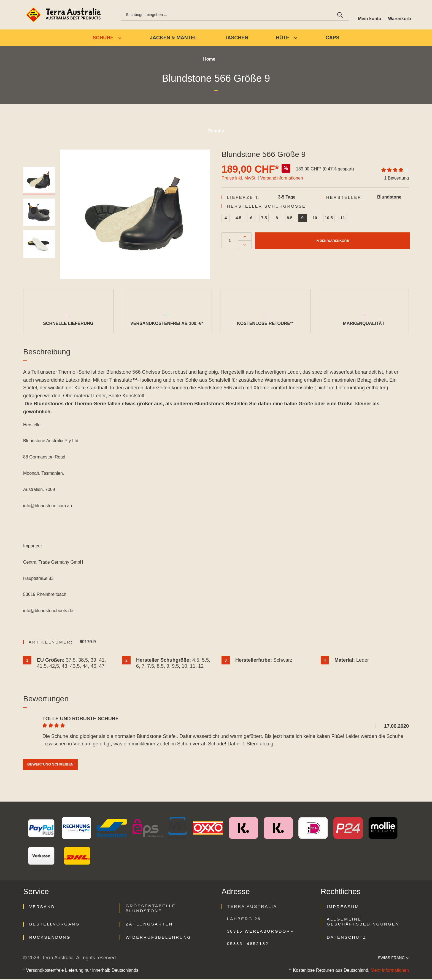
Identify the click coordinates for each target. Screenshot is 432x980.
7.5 (264, 218)
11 (343, 218)
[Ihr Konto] (367, 15)
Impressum (343, 907)
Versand (42, 907)
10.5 (329, 218)
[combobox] (224, 15)
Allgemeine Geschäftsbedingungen (363, 922)
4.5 (238, 218)
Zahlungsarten (149, 925)
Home (209, 60)
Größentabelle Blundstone (151, 909)
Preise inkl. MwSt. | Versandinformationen (262, 179)
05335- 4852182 (248, 944)
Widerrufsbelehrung (158, 938)
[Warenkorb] (399, 15)
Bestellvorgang (54, 925)
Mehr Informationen (390, 971)
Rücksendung (50, 938)
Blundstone (389, 198)
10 (315, 218)
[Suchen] (336, 15)
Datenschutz (347, 938)
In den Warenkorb (332, 241)
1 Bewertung (396, 179)
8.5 (290, 218)
